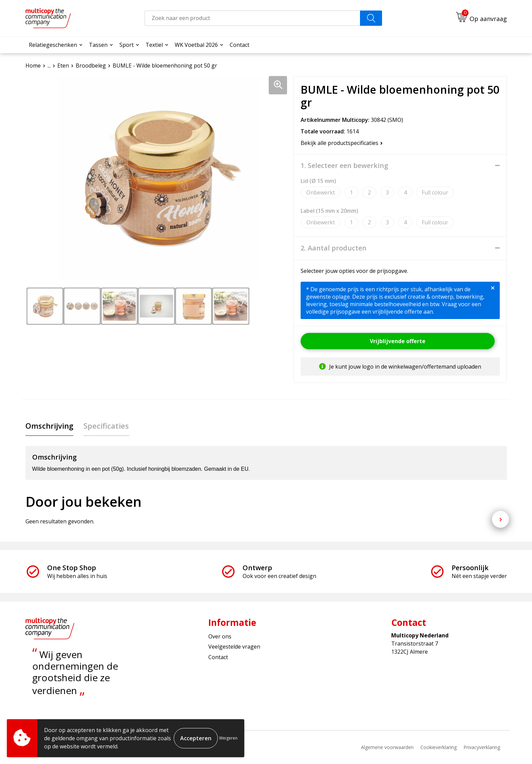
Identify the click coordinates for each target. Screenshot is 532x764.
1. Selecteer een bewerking (344, 166)
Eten (63, 66)
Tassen (98, 45)
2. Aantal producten (334, 248)
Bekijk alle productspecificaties (342, 143)
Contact (240, 45)
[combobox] (252, 18)
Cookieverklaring (439, 747)
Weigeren (228, 738)
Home (33, 66)
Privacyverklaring (482, 747)
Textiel (154, 45)
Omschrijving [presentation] (49, 426)
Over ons (220, 636)
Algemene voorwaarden (387, 747)
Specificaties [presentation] (106, 426)
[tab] (49, 426)
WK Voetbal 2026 (196, 45)
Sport (127, 45)
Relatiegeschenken (53, 45)
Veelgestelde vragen (234, 647)
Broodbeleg (91, 66)
